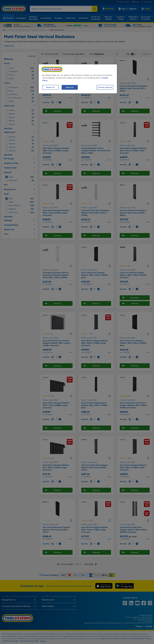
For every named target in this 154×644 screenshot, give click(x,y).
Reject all (50, 87)
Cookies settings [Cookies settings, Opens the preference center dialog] (105, 87)
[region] (78, 79)
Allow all (70, 87)
